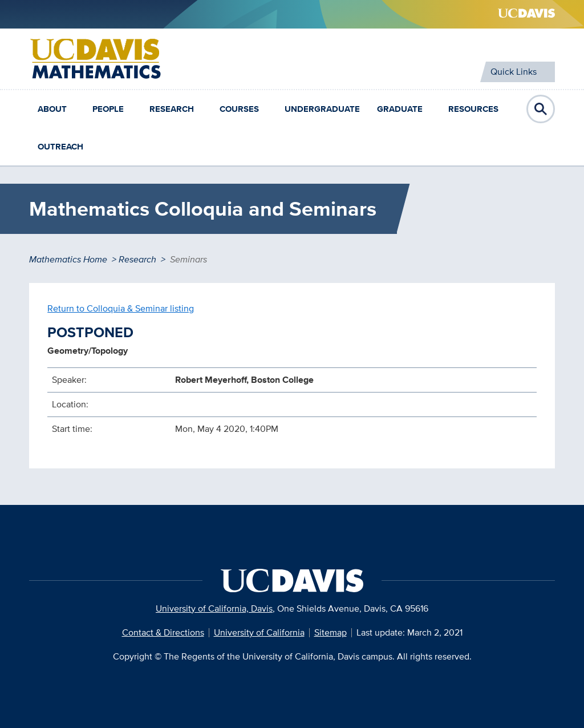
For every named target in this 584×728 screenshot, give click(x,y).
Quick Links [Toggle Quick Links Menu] (514, 72)
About (52, 109)
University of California (259, 632)
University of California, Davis (214, 608)
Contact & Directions (163, 632)
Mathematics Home (68, 259)
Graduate (400, 109)
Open (541, 109)
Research (172, 109)
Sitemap (330, 632)
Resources (473, 109)
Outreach (60, 147)
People (108, 109)
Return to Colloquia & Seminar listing (121, 308)
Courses (239, 109)
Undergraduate (322, 109)
